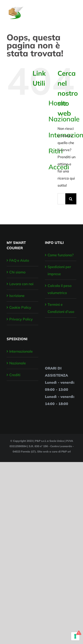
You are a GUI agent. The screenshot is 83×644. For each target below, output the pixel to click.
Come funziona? (61, 255)
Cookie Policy (20, 307)
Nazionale (18, 363)
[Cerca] (71, 199)
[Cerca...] (61, 199)
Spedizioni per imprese (59, 270)
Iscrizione (17, 296)
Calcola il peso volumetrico (60, 289)
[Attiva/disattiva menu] (73, 11)
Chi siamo (17, 272)
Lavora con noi (21, 284)
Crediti (15, 375)
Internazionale (21, 351)
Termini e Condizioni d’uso (61, 308)
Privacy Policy (21, 319)
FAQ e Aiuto (19, 260)
